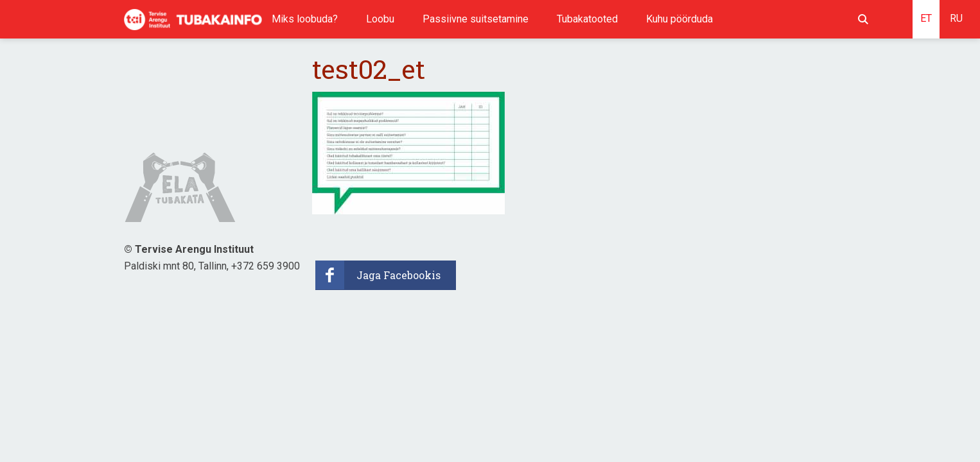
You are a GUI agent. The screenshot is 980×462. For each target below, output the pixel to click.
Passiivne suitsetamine (476, 19)
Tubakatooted (587, 19)
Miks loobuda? (305, 19)
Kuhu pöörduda (679, 19)
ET (926, 18)
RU (956, 18)
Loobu (380, 19)
